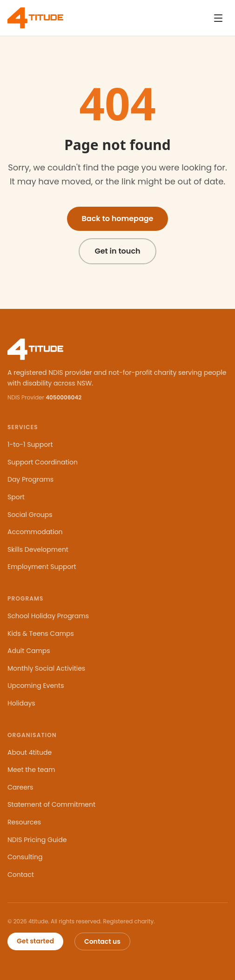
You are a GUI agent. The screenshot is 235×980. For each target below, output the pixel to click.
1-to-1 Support (30, 444)
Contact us (102, 941)
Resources (24, 822)
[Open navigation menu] (218, 18)
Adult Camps (29, 651)
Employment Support (42, 567)
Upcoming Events (36, 686)
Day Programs (30, 479)
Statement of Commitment (51, 804)
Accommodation (35, 532)
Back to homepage (118, 219)
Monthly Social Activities (46, 668)
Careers (20, 787)
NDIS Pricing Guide (37, 840)
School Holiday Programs (48, 616)
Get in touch (117, 251)
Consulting (25, 857)
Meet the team (31, 770)
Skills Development (38, 549)
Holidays (21, 703)
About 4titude (30, 752)
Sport (16, 497)
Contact (21, 875)
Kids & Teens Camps (41, 634)
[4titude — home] (35, 18)
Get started (35, 941)
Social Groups (30, 515)
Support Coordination (43, 462)
